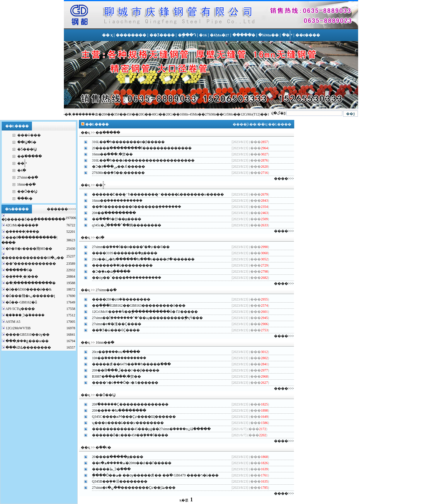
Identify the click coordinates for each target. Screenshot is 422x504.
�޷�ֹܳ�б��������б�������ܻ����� (133, 207)
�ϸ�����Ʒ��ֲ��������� (33, 219)
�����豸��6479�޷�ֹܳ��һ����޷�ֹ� (128, 364)
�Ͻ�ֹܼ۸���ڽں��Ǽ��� (115, 167)
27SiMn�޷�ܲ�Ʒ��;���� (115, 173)
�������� (131, 35)
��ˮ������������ (30, 264)
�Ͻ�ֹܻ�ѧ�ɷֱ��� (108, 271)
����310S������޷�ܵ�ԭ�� (121, 253)
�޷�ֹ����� (244, 35)
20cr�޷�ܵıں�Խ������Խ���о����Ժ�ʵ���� (140, 259)
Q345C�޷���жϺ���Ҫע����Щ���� (130, 417)
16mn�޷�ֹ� (27, 184)
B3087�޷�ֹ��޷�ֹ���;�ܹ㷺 (113, 376)
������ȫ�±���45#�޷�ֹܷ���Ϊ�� (127, 435)
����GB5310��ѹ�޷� (27, 335)
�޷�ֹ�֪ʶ (22, 163)
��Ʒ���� (162, 35)
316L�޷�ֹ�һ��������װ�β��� (125, 142)
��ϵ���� (308, 35)
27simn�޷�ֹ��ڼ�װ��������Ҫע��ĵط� (130, 488)
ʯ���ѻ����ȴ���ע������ (124, 423)
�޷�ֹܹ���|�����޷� (22, 232)
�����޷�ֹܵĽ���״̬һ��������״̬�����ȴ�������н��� (154, 194)
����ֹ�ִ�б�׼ (18, 270)
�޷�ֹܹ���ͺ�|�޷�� (21, 276)
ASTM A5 (12, 322)
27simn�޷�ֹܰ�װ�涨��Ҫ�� (113, 324)
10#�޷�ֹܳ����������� (116, 358)
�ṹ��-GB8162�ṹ (21, 302)
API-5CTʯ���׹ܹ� (20, 309)
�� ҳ (107, 35)
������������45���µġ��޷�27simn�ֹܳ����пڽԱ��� (148, 429)
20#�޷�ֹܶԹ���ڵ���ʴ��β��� (122, 370)
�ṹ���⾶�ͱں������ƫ (30, 296)
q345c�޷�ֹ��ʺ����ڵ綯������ (123, 225)
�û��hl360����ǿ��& (28, 289)
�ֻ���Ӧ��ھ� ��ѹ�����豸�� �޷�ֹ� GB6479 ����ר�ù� (152, 475)
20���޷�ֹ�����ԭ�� (114, 457)
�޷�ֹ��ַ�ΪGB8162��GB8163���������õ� (135, 306)
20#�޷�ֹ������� (110, 213)
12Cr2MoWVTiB (18, 328)
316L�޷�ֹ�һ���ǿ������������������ (140, 160)
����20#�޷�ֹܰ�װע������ (118, 299)
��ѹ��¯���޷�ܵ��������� (123, 278)
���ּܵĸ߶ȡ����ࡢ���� (28, 347)
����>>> (284, 179)
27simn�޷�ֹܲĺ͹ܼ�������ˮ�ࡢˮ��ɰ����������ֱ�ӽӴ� (144, 318)
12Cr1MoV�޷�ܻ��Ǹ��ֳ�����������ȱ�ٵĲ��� (141, 312)
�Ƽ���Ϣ (27, 149)
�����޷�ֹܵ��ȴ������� (119, 265)
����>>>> (65, 209)
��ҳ (262, 124)
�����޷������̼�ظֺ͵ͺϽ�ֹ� (108, 469)
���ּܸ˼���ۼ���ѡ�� (27, 341)
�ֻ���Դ (187, 35)
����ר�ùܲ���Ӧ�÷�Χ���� (122, 383)
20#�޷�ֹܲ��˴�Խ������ (116, 410)
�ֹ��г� (25, 198)
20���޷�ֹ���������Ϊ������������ (138, 148)
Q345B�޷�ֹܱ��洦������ (116, 481)
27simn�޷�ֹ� (28, 177)
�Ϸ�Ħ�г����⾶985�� (28, 249)
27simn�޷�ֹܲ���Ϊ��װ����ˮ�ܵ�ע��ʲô (127, 247)
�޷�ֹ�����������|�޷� (30, 283)
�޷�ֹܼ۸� (22, 170)
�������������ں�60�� (33, 258)
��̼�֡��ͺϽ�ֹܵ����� (25, 315)
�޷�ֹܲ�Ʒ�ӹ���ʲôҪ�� (112, 330)
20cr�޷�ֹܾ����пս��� (113, 352)
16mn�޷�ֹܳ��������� (114, 201)
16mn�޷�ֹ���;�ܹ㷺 (109, 154)
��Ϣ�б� (27, 142)
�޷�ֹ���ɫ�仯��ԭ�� (113, 219)
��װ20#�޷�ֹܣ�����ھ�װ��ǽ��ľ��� (128, 463)
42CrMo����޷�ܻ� (22, 225)
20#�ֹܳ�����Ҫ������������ (127, 404)
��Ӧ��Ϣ (27, 191)
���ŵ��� (29, 135)
